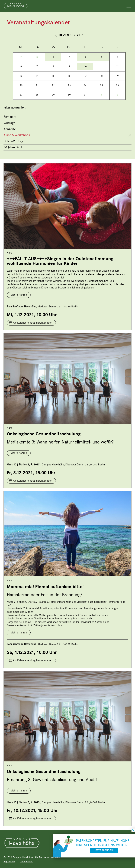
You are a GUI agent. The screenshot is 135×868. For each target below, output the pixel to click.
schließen (133, 830)
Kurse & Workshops (17, 135)
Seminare (10, 117)
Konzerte (10, 129)
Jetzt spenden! (104, 850)
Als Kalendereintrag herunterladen (33, 323)
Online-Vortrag (13, 141)
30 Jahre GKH (13, 147)
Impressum (9, 862)
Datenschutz (27, 862)
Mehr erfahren (19, 295)
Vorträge (9, 123)
